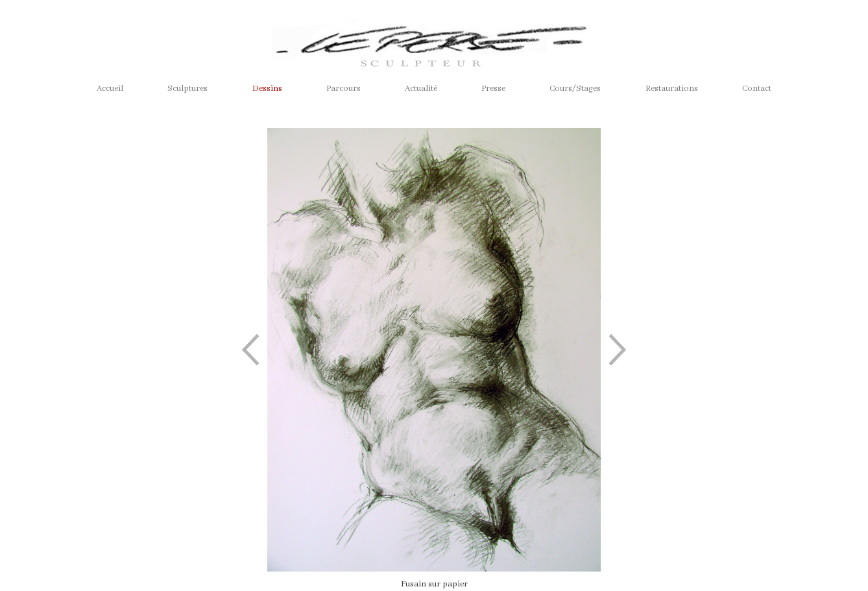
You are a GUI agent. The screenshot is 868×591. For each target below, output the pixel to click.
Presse (493, 89)
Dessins (267, 89)
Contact (757, 89)
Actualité (421, 89)
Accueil (110, 89)
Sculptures (187, 89)
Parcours (344, 89)
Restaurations (672, 89)
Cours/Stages (575, 89)
